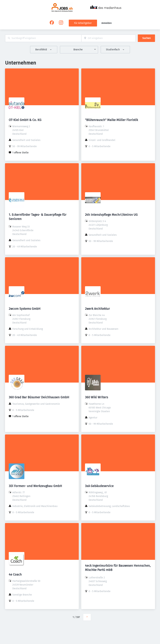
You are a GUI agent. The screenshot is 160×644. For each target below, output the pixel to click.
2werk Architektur (97, 309)
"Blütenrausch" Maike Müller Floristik (111, 120)
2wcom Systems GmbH (25, 309)
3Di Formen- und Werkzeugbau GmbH (35, 486)
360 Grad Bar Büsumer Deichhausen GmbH (39, 397)
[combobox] (43, 38)
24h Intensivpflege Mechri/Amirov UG (111, 215)
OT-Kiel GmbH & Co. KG (25, 120)
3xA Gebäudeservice (99, 486)
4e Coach (15, 574)
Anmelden (106, 23)
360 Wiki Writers (96, 397)
